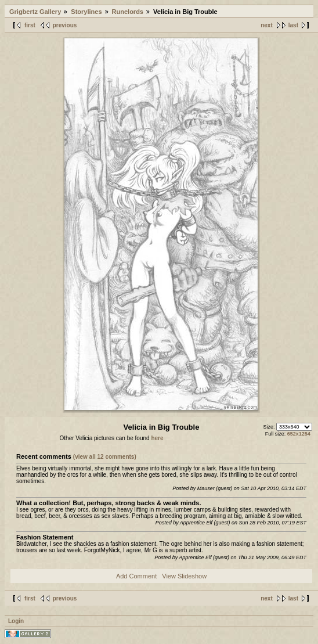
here (157, 438)
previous (65, 25)
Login (16, 621)
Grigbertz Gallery (35, 12)
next (267, 25)
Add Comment (136, 576)
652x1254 (299, 434)
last (293, 25)
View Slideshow (184, 576)
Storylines (86, 12)
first (30, 25)
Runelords (128, 12)
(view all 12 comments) (105, 457)
